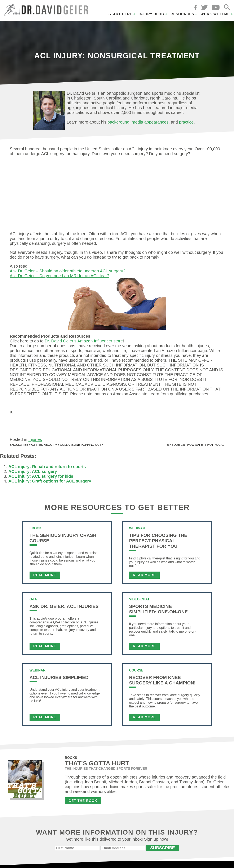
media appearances (150, 122)
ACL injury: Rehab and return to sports (47, 468)
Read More (45, 577)
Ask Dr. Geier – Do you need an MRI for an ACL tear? (60, 276)
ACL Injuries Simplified (59, 679)
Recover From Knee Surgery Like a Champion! (162, 682)
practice (186, 122)
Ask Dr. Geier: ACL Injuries (64, 608)
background (118, 122)
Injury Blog (152, 14)
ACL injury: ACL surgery (33, 473)
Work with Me (215, 14)
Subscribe (163, 850)
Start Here (120, 14)
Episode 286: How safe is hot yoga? (195, 447)
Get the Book (83, 803)
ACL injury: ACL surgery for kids (41, 478)
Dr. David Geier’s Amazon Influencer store (84, 341)
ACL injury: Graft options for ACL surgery (50, 483)
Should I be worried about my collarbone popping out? (56, 447)
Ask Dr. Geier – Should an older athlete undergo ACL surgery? (68, 271)
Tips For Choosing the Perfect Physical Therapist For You (158, 543)
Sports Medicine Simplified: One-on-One (158, 611)
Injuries (35, 441)
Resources (182, 14)
